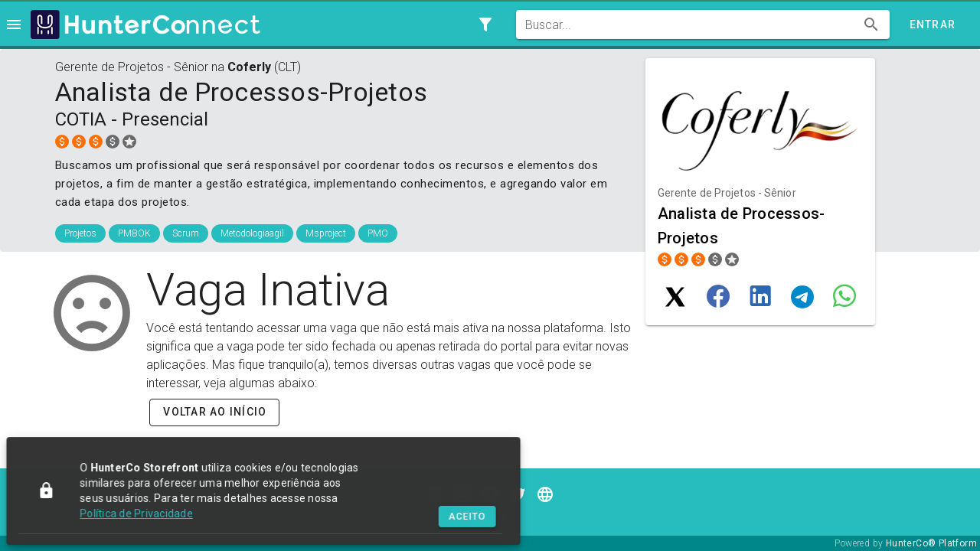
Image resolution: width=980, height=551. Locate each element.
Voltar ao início (215, 412)
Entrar (933, 24)
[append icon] (871, 24)
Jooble (490, 516)
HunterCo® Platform (931, 543)
